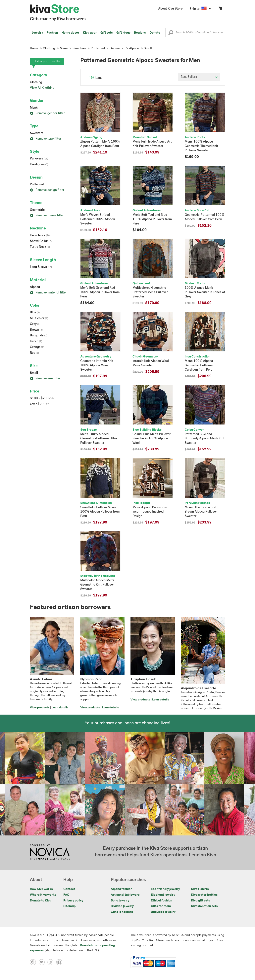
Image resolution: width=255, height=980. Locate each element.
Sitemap (70, 906)
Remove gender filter (47, 113)
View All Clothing (42, 88)
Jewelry (37, 33)
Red (34, 353)
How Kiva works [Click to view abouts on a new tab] (41, 889)
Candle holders (122, 912)
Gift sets (107, 33)
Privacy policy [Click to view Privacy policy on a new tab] (73, 901)
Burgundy (39, 336)
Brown (36, 330)
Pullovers (39, 159)
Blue (35, 313)
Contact (69, 889)
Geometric (37, 210)
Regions (140, 33)
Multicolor (39, 318)
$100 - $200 (42, 398)
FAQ (66, 895)
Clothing (36, 82)
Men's (34, 108)
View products (40, 708)
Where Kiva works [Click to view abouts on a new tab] (43, 895)
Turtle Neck (40, 247)
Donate (155, 33)
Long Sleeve (41, 267)
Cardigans (39, 164)
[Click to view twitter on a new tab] (43, 962)
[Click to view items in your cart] (220, 9)
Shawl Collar (41, 241)
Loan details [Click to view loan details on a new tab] (60, 708)
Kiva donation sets (204, 906)
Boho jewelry (120, 901)
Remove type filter (46, 139)
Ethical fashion (161, 901)
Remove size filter (45, 379)
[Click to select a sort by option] (199, 77)
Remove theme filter (47, 216)
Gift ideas (123, 33)
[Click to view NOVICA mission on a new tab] (50, 853)
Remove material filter (48, 293)
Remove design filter (47, 190)
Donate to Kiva (41, 901)
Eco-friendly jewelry (165, 889)
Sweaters (37, 133)
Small (34, 373)
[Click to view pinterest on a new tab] (34, 962)
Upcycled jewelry (163, 912)
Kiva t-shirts (200, 889)
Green (36, 341)
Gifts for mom (161, 906)
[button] (171, 34)
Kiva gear (90, 33)
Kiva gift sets (201, 901)
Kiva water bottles (204, 895)
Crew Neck (40, 235)
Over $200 (39, 404)
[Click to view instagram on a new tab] (52, 962)
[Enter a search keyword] (195, 33)
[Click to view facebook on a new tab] (60, 962)
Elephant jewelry (163, 895)
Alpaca (35, 287)
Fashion (52, 33)
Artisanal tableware (125, 895)
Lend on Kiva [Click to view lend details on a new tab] (203, 855)
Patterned (37, 185)
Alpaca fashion (122, 889)
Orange (37, 347)
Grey (35, 324)
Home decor (70, 33)
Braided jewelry (122, 906)
